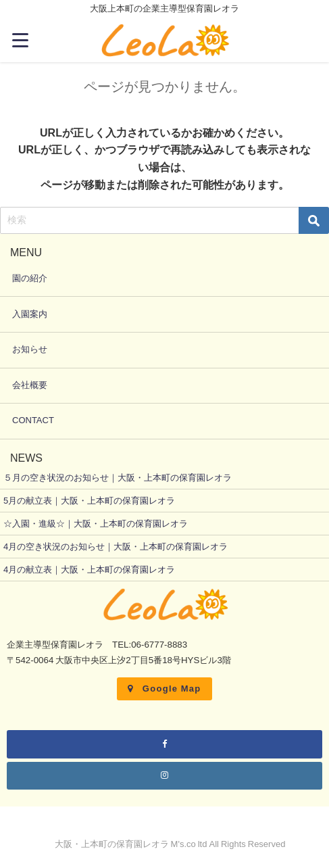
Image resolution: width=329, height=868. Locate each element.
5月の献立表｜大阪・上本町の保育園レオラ (89, 501)
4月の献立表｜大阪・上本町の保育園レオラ (89, 570)
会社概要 (30, 385)
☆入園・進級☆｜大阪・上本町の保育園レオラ (96, 524)
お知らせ (30, 349)
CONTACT (33, 420)
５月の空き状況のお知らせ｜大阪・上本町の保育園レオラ (118, 478)
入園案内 (30, 314)
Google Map (164, 689)
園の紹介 (30, 278)
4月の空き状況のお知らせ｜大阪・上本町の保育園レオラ (116, 547)
